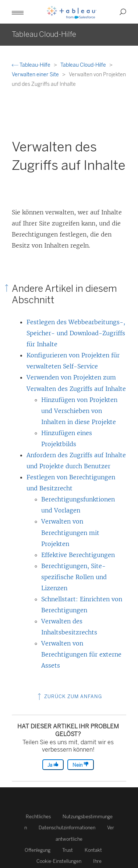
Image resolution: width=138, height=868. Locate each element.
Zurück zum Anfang (69, 696)
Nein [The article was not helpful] (81, 765)
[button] (18, 12)
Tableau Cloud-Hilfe (84, 65)
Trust (68, 850)
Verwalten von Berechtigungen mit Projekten (70, 532)
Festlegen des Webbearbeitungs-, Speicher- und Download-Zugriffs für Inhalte (76, 333)
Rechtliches (38, 817)
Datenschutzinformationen (67, 828)
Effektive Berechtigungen (78, 555)
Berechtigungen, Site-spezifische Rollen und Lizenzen (74, 577)
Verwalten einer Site (36, 75)
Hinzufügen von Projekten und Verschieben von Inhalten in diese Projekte (79, 411)
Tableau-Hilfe (32, 65)
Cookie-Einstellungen (59, 861)
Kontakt (93, 850)
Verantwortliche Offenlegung (69, 839)
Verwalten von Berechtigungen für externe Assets (81, 654)
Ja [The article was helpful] (53, 765)
